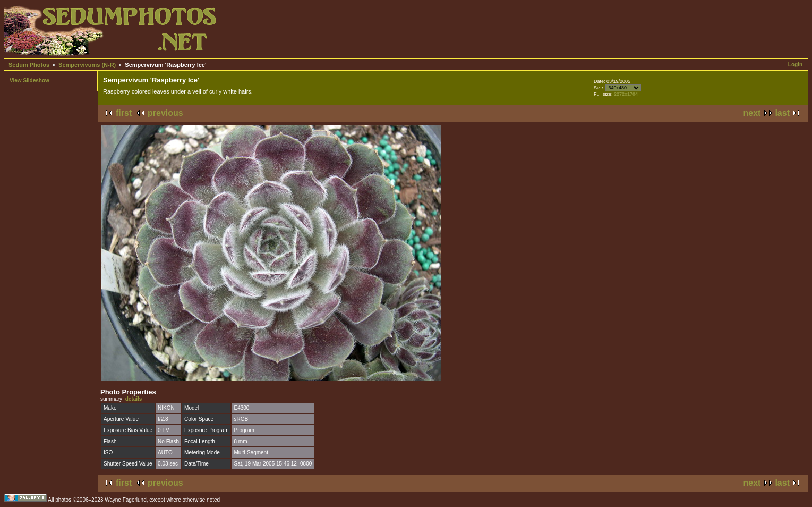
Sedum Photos (29, 65)
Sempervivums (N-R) (87, 65)
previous (165, 113)
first (124, 113)
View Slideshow (29, 81)
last (782, 113)
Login (795, 65)
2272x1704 (626, 94)
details (134, 399)
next (752, 113)
